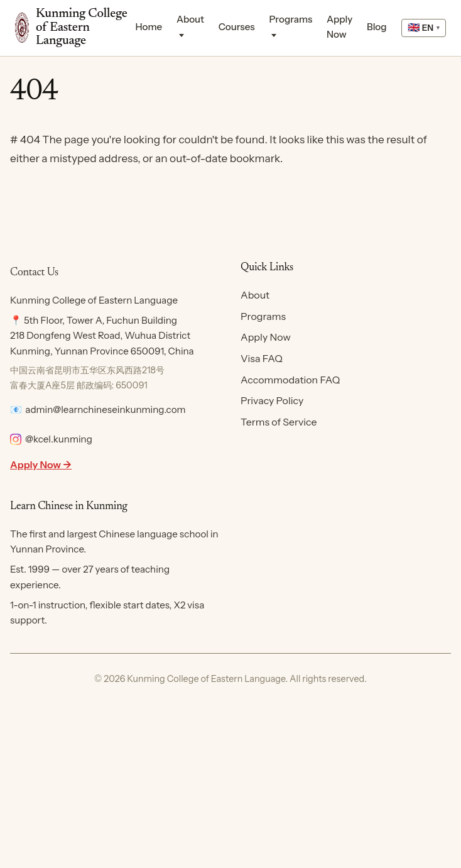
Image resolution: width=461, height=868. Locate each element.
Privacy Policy (272, 400)
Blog (377, 27)
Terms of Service (279, 422)
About (190, 19)
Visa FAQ (262, 358)
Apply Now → (41, 464)
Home (149, 27)
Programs (290, 19)
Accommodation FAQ (290, 380)
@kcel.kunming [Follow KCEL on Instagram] (51, 439)
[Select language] (424, 28)
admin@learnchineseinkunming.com (105, 409)
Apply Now (339, 27)
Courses (237, 27)
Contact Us (34, 273)
